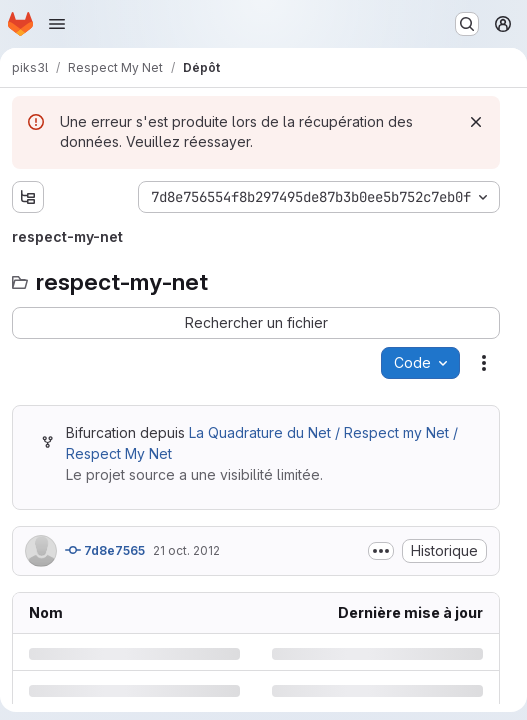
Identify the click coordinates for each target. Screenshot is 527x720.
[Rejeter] (476, 122)
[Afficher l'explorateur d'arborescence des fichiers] (28, 197)
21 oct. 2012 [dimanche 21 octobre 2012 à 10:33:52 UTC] (186, 550)
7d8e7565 (105, 550)
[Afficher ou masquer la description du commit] (381, 551)
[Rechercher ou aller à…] (467, 24)
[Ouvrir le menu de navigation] (57, 24)
